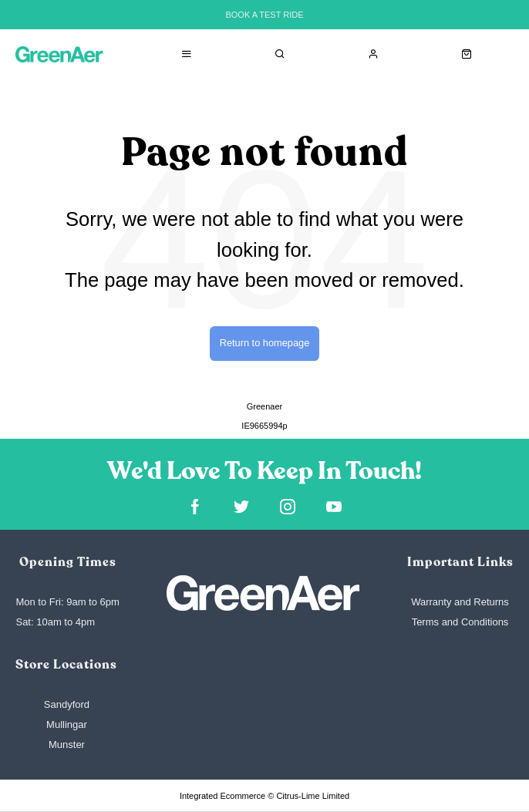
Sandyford (67, 704)
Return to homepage (265, 343)
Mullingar (67, 724)
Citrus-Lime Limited (313, 796)
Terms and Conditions (460, 622)
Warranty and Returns (460, 602)
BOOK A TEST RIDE (264, 15)
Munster (67, 745)
